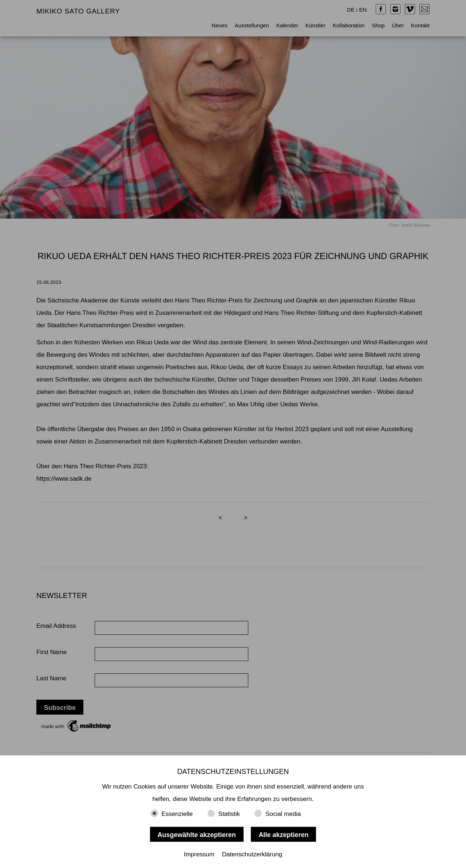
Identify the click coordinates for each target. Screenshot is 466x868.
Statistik (229, 814)
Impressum (199, 854)
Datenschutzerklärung (252, 854)
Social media (283, 814)
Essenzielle (177, 814)
